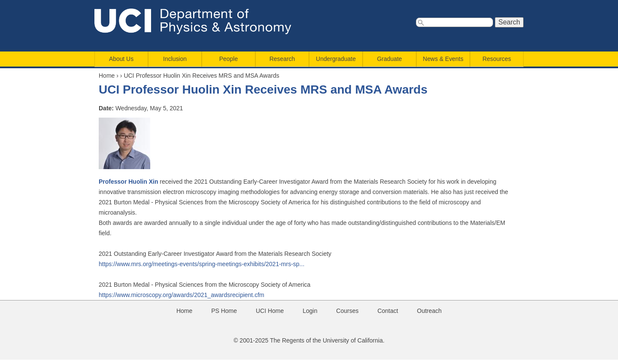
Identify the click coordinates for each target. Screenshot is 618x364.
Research (282, 59)
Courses (347, 311)
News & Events (443, 59)
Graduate (390, 59)
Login (310, 311)
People (229, 59)
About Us (121, 59)
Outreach (430, 311)
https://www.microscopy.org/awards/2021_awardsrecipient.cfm (182, 295)
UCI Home (270, 311)
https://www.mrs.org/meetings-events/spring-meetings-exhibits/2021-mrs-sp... (201, 264)
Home (107, 76)
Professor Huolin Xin (128, 182)
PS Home (224, 311)
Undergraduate (336, 59)
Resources (497, 59)
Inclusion (175, 59)
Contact (388, 311)
